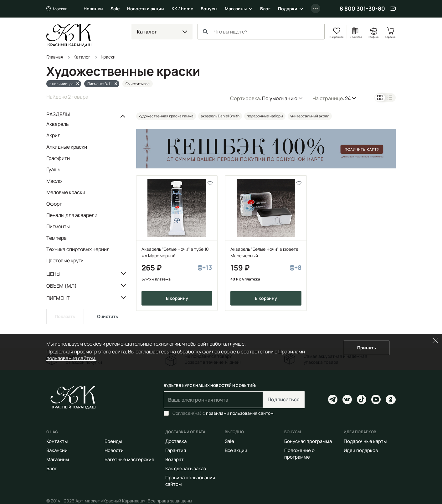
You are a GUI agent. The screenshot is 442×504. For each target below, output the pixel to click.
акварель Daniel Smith (220, 116)
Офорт (54, 204)
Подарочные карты (365, 441)
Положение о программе (299, 454)
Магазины (236, 9)
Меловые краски (66, 192)
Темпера (57, 238)
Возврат (175, 459)
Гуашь (53, 169)
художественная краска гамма (166, 116)
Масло (54, 181)
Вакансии (57, 450)
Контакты (57, 441)
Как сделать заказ (186, 468)
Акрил (53, 135)
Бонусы (209, 9)
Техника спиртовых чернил (78, 249)
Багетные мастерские (129, 459)
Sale (115, 9)
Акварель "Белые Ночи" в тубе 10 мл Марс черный (175, 252)
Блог (265, 9)
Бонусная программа (308, 441)
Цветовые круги (65, 260)
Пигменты (58, 226)
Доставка (176, 441)
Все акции (236, 450)
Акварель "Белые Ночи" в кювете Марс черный (264, 252)
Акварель (58, 124)
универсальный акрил (310, 116)
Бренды (113, 441)
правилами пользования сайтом (240, 413)
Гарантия (176, 450)
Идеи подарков (361, 450)
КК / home (182, 9)
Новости (114, 450)
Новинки (93, 9)
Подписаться (284, 399)
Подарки (288, 9)
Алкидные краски (67, 147)
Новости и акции (146, 9)
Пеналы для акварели (72, 215)
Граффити (58, 158)
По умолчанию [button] (280, 98)
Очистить (108, 316)
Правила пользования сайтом (190, 481)
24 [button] (348, 98)
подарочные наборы (265, 116)
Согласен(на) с (223, 413)
